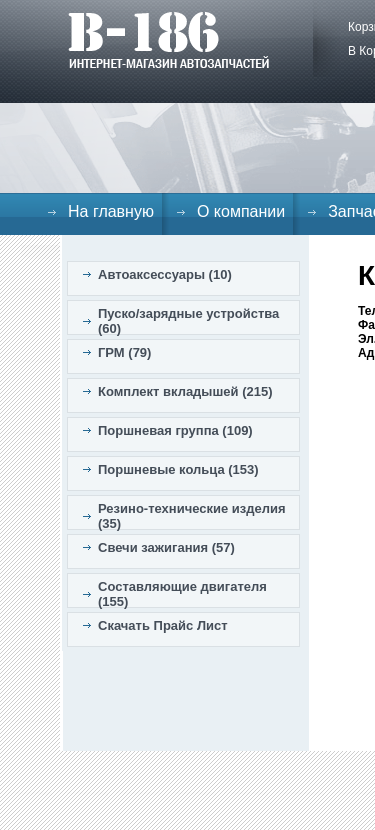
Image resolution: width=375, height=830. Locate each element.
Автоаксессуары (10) (165, 274)
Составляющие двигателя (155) (182, 594)
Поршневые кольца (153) (178, 469)
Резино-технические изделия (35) (192, 516)
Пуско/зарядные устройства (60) (188, 321)
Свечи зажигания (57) (166, 547)
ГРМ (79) (124, 352)
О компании (241, 211)
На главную (111, 211)
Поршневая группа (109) (175, 430)
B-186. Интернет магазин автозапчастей (168, 40)
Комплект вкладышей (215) (185, 391)
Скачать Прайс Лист (163, 625)
